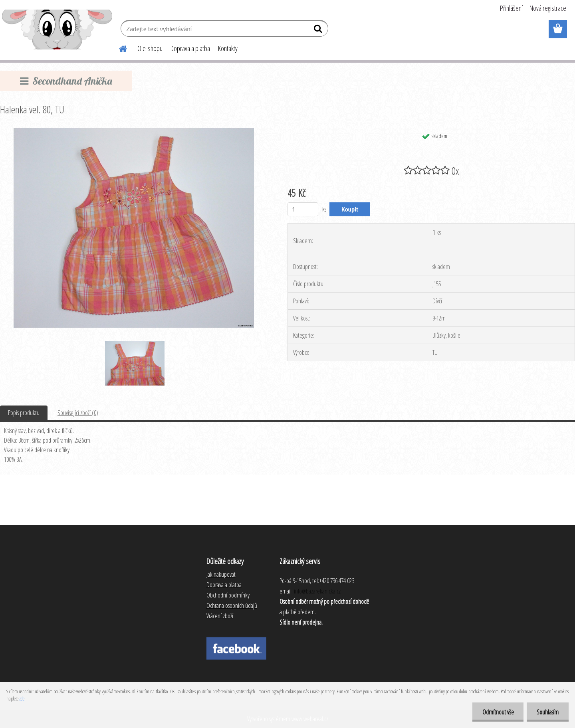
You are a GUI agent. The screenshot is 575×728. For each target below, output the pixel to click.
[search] (319, 30)
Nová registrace (548, 8)
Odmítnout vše (498, 712)
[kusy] (303, 209)
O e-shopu (150, 48)
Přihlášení (511, 8)
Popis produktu (24, 413)
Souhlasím (548, 712)
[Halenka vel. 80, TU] (134, 131)
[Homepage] (118, 47)
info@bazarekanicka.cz (317, 591)
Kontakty (228, 48)
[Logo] (57, 30)
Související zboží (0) (78, 413)
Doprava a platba (190, 48)
